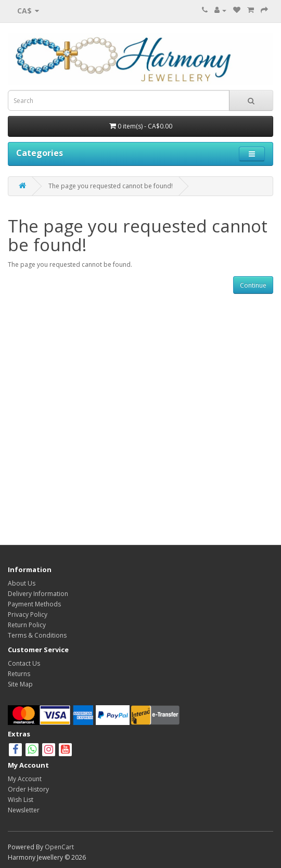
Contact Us (24, 663)
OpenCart (59, 847)
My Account (25, 779)
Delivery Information (38, 594)
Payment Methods (34, 604)
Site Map (20, 684)
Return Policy (27, 625)
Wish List (21, 800)
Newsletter (24, 810)
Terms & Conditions (37, 635)
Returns (19, 674)
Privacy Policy (28, 614)
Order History (28, 789)
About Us (22, 583)
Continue (253, 285)
